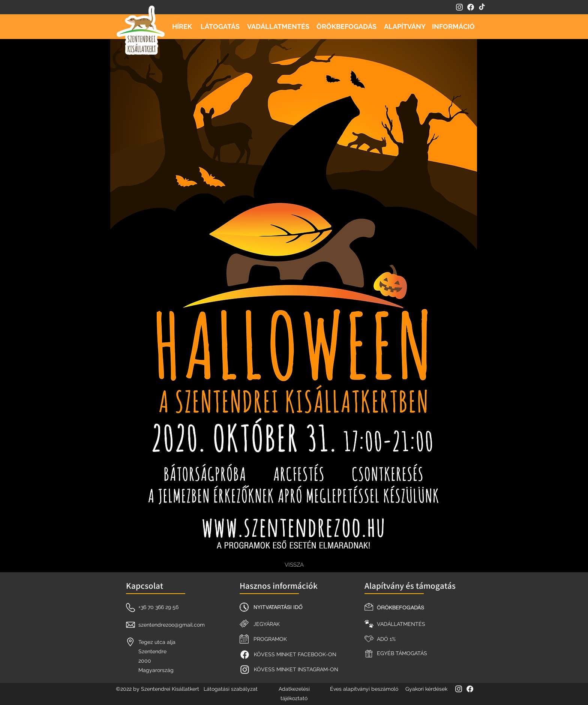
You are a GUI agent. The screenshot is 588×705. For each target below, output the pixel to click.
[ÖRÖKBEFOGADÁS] (346, 27)
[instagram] (459, 7)
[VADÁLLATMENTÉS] (278, 27)
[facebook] (471, 7)
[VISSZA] (294, 565)
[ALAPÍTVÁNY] (405, 27)
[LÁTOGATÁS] (220, 27)
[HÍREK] (182, 27)
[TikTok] (482, 7)
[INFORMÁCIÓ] (453, 27)
